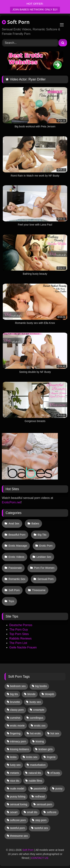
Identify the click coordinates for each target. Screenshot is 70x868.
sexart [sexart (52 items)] (14, 812)
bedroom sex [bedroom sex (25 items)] (18, 686)
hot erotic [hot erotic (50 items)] (35, 733)
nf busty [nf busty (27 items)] (55, 773)
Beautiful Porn (17, 535)
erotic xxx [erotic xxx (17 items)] (40, 726)
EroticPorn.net (11, 502)
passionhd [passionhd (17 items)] (40, 788)
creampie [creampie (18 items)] (39, 710)
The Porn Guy (19, 630)
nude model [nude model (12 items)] (17, 788)
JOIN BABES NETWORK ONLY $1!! (35, 9)
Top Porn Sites (19, 634)
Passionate (15, 568)
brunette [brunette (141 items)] (15, 702)
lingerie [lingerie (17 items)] (51, 757)
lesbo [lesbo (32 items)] (13, 757)
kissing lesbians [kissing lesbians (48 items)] (20, 749)
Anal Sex (14, 523)
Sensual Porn (46, 579)
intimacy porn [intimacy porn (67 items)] (18, 741)
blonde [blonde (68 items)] (31, 694)
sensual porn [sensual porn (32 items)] (44, 804)
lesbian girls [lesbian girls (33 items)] (46, 749)
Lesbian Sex (44, 557)
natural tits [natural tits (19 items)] (35, 773)
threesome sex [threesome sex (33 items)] (19, 836)
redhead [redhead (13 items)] (40, 796)
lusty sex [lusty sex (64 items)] (15, 765)
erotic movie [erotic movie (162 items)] (17, 726)
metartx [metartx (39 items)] (15, 773)
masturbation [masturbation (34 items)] (38, 765)
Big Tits (42, 535)
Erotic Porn (46, 546)
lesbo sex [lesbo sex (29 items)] (32, 757)
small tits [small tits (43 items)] (32, 812)
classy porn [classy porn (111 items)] (17, 710)
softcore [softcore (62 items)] (52, 812)
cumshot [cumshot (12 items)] (15, 718)
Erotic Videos (17, 557)
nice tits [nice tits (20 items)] (15, 781)
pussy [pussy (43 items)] (59, 788)
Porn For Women (44, 568)
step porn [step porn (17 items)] (41, 820)
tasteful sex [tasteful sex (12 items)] (41, 828)
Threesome (39, 590)
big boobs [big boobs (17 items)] (41, 686)
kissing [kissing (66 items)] (40, 741)
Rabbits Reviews (20, 638)
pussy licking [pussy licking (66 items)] (18, 796)
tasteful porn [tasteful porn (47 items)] (17, 828)
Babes (35, 523)
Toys (11, 601)
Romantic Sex (17, 579)
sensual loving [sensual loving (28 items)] (19, 804)
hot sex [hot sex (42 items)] (55, 733)
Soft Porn (16, 22)
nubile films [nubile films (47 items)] (35, 781)
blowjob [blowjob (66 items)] (50, 694)
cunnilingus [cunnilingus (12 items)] (36, 718)
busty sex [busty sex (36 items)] (35, 702)
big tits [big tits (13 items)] (14, 694)
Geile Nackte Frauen (23, 647)
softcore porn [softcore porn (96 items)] (18, 820)
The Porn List (18, 643)
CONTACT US (40, 858)
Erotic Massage (18, 546)
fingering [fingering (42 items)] (15, 733)
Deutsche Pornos (21, 625)
